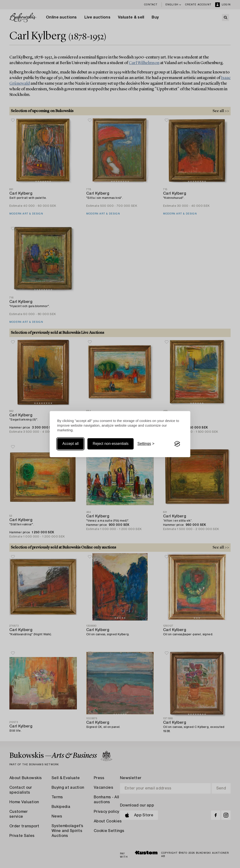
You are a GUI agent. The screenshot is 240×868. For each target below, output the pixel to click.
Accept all (70, 444)
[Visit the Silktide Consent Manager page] (177, 444)
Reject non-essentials (111, 444)
